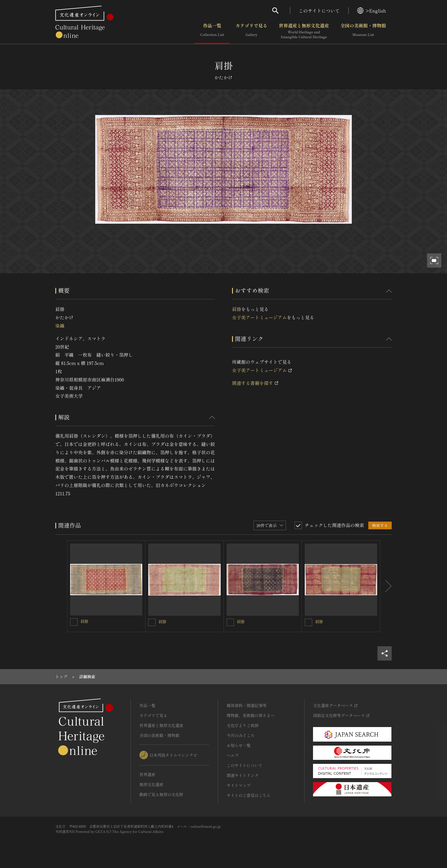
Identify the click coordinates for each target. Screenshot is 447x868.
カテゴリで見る (251, 31)
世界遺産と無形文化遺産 (304, 31)
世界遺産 (147, 774)
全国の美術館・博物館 (363, 31)
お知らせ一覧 (239, 745)
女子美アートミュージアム (259, 317)
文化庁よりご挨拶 (243, 725)
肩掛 (237, 309)
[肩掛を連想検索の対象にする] (74, 622)
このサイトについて (319, 11)
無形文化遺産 (151, 784)
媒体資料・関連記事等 (247, 705)
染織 (60, 326)
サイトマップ (239, 785)
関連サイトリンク (243, 775)
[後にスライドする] (386, 586)
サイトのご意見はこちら (249, 795)
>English (372, 11)
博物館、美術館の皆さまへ (251, 715)
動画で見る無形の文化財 (161, 794)
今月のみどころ (241, 735)
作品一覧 (212, 31)
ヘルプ (233, 755)
